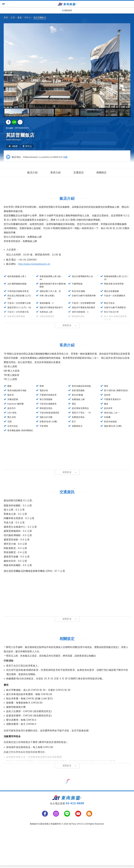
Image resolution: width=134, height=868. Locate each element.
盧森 (20, 17)
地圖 (65, 157)
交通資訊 (79, 173)
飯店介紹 (33, 173)
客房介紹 (56, 173)
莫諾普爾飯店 (40, 17)
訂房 (13, 17)
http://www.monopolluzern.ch (34, 264)
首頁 (6, 17)
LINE (14, 122)
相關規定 (101, 173)
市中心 (28, 17)
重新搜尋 (67, 10)
